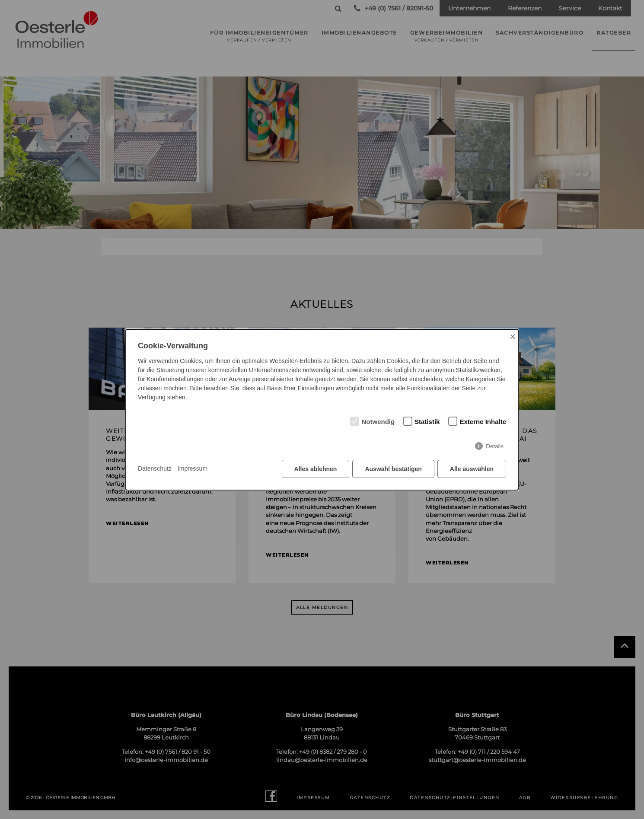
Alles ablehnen (316, 469)
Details (495, 446)
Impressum (193, 468)
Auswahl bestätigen (393, 469)
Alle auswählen (472, 469)
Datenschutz (155, 468)
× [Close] (513, 336)
